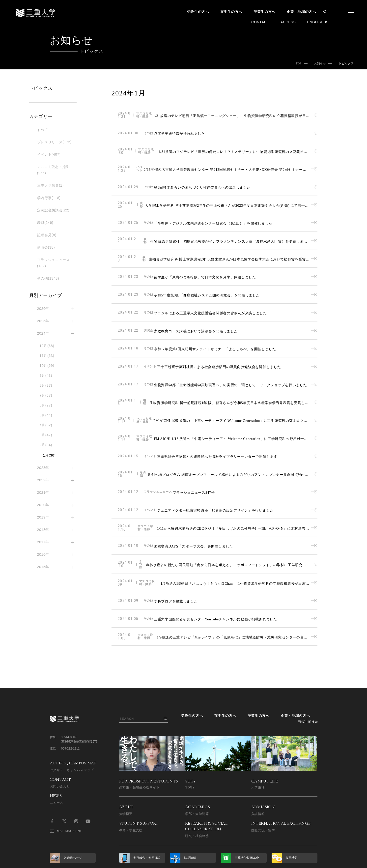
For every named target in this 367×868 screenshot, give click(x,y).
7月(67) (46, 395)
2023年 (43, 468)
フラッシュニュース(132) (54, 263)
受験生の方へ (198, 12)
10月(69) (47, 366)
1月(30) (49, 455)
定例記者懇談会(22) (53, 210)
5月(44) (46, 415)
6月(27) (46, 405)
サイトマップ (169, 816)
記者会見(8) (47, 235)
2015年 (43, 567)
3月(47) (46, 435)
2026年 (43, 309)
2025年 (43, 321)
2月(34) (46, 445)
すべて (43, 130)
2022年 (43, 480)
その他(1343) (48, 278)
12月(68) (47, 346)
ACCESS (288, 22)
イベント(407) (49, 154)
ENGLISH (315, 22)
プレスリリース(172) (54, 142)
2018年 (43, 530)
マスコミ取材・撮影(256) (54, 170)
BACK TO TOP (301, 861)
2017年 (43, 542)
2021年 (43, 492)
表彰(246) (45, 223)
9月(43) (46, 376)
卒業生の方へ (264, 12)
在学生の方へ (231, 12)
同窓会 (146, 816)
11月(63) (47, 356)
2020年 (43, 505)
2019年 (43, 517)
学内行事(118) (49, 198)
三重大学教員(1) (50, 185)
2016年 (43, 554)
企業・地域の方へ (301, 12)
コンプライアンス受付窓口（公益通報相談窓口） (207, 816)
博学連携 (125, 816)
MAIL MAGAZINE (66, 775)
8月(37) (46, 385)
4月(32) (46, 425)
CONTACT (260, 22)
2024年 (43, 333)
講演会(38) (46, 247)
